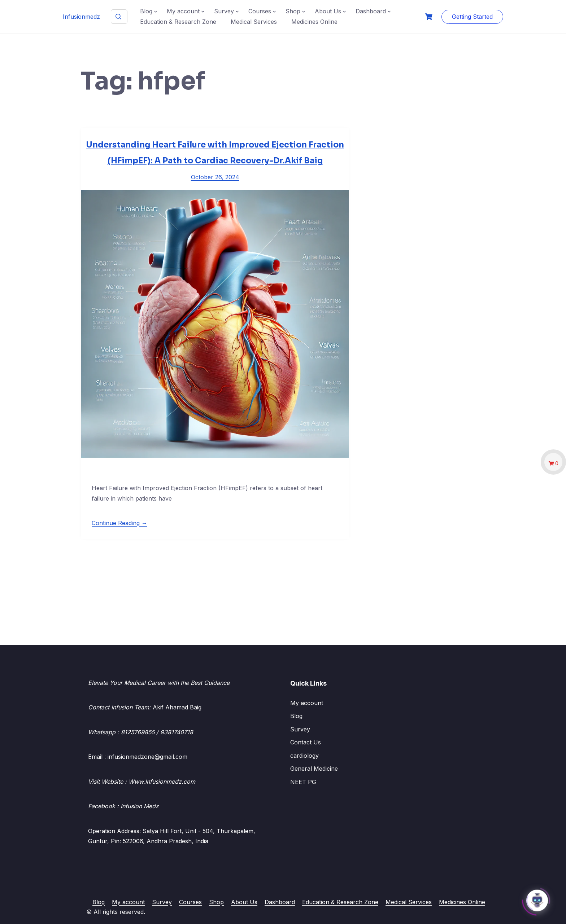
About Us (328, 11)
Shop (293, 11)
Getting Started (472, 17)
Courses (260, 11)
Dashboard (371, 11)
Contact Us (306, 742)
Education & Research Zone (178, 22)
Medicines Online (314, 22)
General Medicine (314, 769)
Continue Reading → (119, 523)
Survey (224, 11)
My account (183, 11)
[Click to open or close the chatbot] (537, 899)
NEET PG (303, 782)
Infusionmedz (81, 17)
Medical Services (254, 22)
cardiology (304, 756)
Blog (146, 11)
